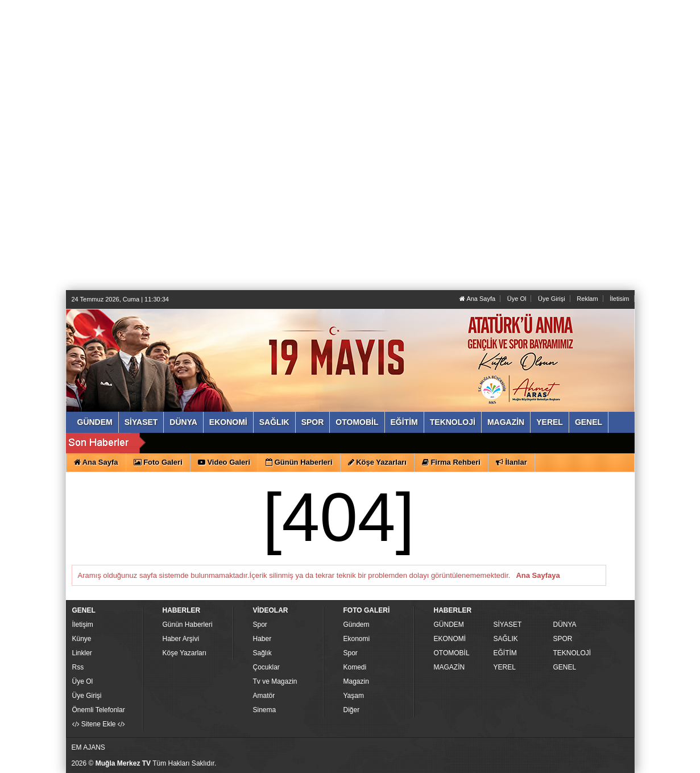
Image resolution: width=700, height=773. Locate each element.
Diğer (352, 710)
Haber (262, 639)
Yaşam (354, 696)
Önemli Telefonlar (99, 710)
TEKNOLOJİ (572, 653)
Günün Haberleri (188, 625)
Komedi (355, 667)
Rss (78, 667)
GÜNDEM (449, 625)
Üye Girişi (552, 299)
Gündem (357, 625)
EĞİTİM (505, 653)
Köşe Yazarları (185, 653)
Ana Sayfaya (538, 575)
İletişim (83, 625)
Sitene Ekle (99, 724)
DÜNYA (565, 625)
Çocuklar (266, 667)
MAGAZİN (450, 667)
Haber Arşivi (181, 639)
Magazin (356, 681)
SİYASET (508, 625)
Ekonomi (357, 639)
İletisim (619, 299)
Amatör (264, 696)
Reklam (587, 299)
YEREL (505, 667)
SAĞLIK (506, 639)
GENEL (565, 667)
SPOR (563, 639)
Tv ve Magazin (275, 681)
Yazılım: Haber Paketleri (564, 764)
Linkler (82, 653)
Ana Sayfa (477, 299)
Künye (82, 639)
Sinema (265, 710)
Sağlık (262, 653)
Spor (260, 625)
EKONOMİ (450, 639)
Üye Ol (517, 299)
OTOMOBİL (452, 653)
